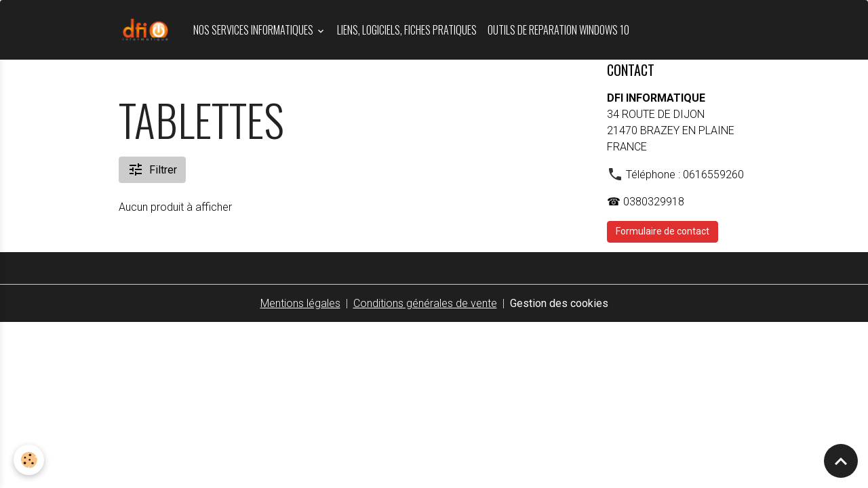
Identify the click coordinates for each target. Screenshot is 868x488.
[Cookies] (29, 460)
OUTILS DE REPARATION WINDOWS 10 (558, 30)
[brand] (148, 30)
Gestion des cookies (559, 303)
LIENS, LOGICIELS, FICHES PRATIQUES (407, 30)
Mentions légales (300, 303)
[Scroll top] (841, 461)
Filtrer (152, 169)
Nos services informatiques (254, 30)
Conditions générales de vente (425, 303)
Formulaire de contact (663, 231)
